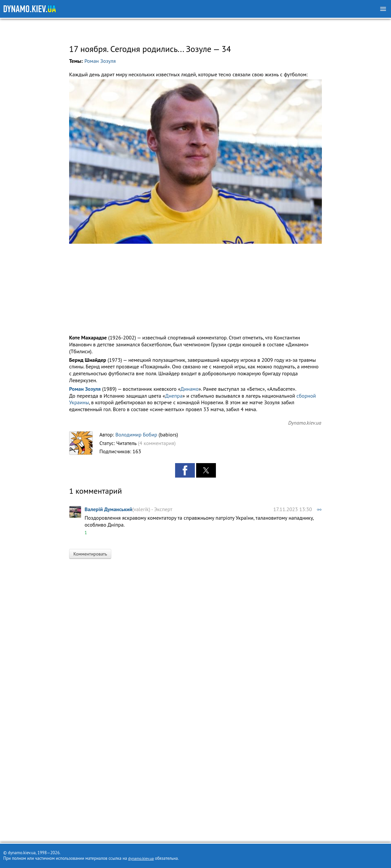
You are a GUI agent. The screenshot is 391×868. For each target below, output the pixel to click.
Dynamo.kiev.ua (305, 423)
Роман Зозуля (100, 61)
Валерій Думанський (108, 509)
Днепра (174, 396)
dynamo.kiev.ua (141, 858)
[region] (195, 30)
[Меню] (383, 9)
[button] (195, 161)
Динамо (189, 389)
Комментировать (90, 554)
